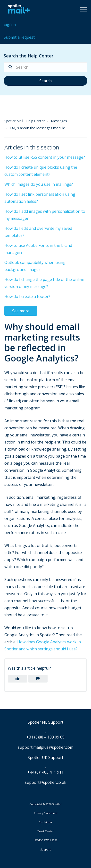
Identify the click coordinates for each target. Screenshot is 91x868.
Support (45, 849)
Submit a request (19, 37)
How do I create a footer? (27, 296)
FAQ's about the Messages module (37, 128)
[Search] (45, 67)
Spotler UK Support (45, 758)
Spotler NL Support (45, 722)
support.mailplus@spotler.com (45, 747)
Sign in (10, 24)
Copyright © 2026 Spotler (45, 804)
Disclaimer (45, 822)
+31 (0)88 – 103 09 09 (45, 737)
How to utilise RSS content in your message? (45, 157)
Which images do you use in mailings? (39, 184)
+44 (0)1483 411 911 (45, 772)
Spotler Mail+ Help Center (25, 121)
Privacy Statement (46, 813)
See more (21, 311)
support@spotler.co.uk (45, 782)
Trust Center (46, 831)
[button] (84, 9)
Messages (59, 121)
